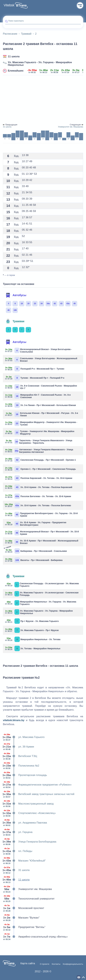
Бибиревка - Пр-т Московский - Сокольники (36, 551)
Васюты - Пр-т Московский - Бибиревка (34, 560)
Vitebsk (9, 5)
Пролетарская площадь (25, 775)
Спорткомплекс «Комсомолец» (29, 813)
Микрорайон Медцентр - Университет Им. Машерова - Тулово (41, 423)
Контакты (56, 964)
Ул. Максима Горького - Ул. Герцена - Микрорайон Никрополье (40, 64)
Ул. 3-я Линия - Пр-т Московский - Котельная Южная (41, 405)
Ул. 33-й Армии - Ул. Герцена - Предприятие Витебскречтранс (36, 524)
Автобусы (16, 295)
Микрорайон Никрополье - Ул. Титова (33, 639)
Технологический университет (29, 899)
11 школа (14, 56)
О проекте (45, 964)
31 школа (16, 870)
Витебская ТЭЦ (20, 756)
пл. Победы (18, 851)
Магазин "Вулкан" (21, 918)
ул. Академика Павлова (25, 823)
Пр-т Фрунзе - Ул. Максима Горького (32, 621)
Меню (80, 5)
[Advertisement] (43, 99)
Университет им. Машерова (27, 889)
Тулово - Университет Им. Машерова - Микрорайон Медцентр (40, 432)
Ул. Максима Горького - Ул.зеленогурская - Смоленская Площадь (42, 594)
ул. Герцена (18, 832)
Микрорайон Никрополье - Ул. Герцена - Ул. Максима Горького (41, 603)
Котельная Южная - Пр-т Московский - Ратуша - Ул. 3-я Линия (42, 414)
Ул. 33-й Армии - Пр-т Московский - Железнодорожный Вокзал (42, 542)
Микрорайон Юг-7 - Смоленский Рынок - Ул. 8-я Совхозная (38, 396)
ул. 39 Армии (19, 747)
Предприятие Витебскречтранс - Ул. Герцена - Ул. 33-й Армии (41, 514)
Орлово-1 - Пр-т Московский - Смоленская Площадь (41, 469)
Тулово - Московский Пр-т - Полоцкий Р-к (35, 378)
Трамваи (15, 321)
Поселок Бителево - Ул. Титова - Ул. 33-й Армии (38, 496)
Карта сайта (28, 963)
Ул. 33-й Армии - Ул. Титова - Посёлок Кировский (39, 487)
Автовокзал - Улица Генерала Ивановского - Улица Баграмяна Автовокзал (39, 451)
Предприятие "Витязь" (24, 927)
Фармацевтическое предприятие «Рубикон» (37, 785)
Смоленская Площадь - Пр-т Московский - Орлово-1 (41, 460)
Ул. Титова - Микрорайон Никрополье (33, 648)
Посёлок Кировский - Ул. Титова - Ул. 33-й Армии (39, 478)
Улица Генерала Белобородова (30, 842)
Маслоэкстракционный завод (28, 804)
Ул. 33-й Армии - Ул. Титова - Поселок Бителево (38, 505)
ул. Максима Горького (24, 737)
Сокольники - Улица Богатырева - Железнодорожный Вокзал (41, 360)
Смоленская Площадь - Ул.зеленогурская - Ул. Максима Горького (42, 585)
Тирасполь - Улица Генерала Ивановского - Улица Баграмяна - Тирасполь (39, 442)
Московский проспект (24, 908)
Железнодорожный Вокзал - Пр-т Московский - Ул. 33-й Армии (42, 533)
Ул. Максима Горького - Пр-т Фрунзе (32, 630)
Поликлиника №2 (21, 766)
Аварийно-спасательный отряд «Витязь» (35, 937)
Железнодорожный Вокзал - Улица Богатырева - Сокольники (39, 350)
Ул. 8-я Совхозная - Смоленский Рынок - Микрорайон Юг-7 (41, 387)
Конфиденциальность (73, 964)
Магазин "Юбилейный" (24, 861)
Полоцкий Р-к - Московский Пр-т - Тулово (35, 369)
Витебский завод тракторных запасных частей (39, 794)
